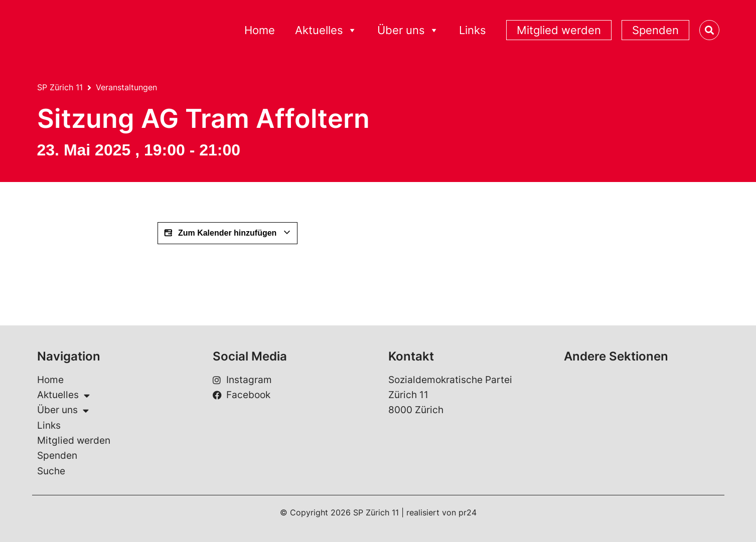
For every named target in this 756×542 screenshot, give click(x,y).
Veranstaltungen (126, 87)
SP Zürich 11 (60, 87)
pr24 (468, 512)
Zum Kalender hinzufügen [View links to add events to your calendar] (228, 233)
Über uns (408, 30)
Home (260, 30)
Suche (51, 471)
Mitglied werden (559, 30)
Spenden (655, 30)
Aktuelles (326, 30)
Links (473, 30)
